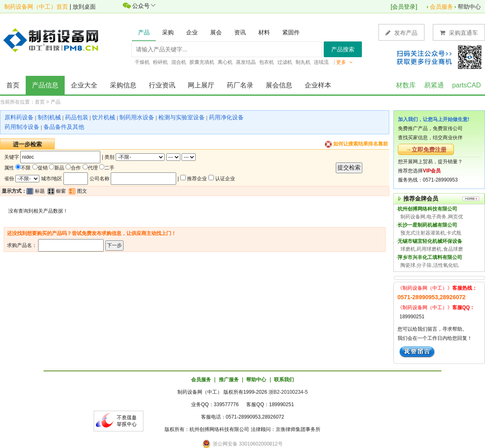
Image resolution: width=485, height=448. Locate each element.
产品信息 (45, 85)
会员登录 (404, 7)
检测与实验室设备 (182, 117)
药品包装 (77, 117)
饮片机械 (104, 117)
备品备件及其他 (64, 127)
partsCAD (467, 85)
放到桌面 (84, 7)
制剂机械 (49, 117)
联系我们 (284, 380)
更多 (344, 62)
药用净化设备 (226, 117)
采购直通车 (459, 33)
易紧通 (434, 85)
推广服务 (229, 380)
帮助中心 (469, 7)
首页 (13, 85)
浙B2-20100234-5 (288, 392)
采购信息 (123, 85)
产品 (56, 102)
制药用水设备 (137, 117)
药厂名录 (240, 85)
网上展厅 (201, 85)
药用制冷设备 (22, 127)
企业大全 (84, 85)
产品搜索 (343, 49)
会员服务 (441, 7)
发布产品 (401, 33)
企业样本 (318, 85)
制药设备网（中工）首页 (36, 7)
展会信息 (279, 85)
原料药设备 (19, 117)
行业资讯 (162, 85)
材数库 (406, 85)
